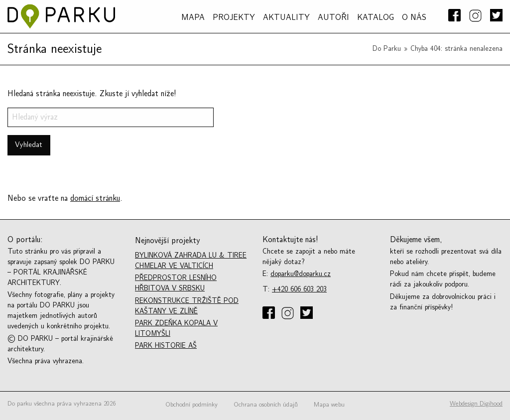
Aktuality (286, 17)
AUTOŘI (333, 17)
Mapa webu (329, 405)
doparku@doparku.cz (301, 274)
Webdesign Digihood (476, 404)
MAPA (193, 17)
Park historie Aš (166, 346)
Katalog (376, 17)
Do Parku (387, 49)
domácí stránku (95, 198)
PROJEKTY (234, 17)
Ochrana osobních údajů (266, 405)
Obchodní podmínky (191, 405)
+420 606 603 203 (299, 289)
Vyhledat (29, 145)
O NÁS (414, 17)
